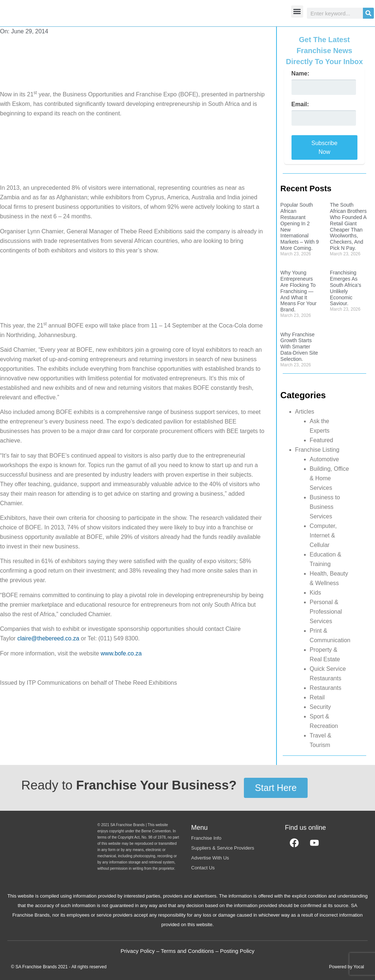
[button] (297, 12)
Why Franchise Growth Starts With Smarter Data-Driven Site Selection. (299, 347)
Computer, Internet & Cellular (323, 535)
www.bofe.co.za (121, 653)
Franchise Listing (317, 450)
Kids (315, 593)
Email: (300, 104)
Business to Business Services (325, 507)
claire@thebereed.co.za (48, 638)
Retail (317, 697)
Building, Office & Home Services (329, 478)
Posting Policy (237, 951)
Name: (300, 74)
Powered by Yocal (347, 967)
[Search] (368, 13)
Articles (305, 412)
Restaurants (326, 688)
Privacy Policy (138, 951)
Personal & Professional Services (326, 612)
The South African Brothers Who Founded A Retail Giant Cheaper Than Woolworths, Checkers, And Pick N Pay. (348, 226)
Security (320, 707)
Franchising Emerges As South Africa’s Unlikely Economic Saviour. (346, 288)
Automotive (324, 459)
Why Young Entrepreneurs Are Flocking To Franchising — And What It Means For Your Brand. (299, 291)
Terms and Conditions (187, 951)
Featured (322, 440)
